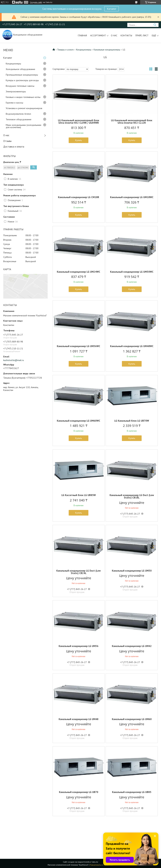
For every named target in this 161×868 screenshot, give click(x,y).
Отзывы (7, 141)
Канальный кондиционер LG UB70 (79, 792)
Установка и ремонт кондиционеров (24, 108)
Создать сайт (36, 2)
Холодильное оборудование (20, 69)
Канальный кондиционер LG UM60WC (79, 421)
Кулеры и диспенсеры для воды (22, 80)
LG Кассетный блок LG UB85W (79, 495)
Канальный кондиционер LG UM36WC (79, 346)
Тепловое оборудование (19, 119)
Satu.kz (95, 862)
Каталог (112, 9)
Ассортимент (98, 35)
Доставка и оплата (14, 147)
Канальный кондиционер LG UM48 (79, 719)
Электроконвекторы (16, 91)
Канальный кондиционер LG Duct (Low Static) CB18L (132, 496)
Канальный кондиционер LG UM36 (79, 646)
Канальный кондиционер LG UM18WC (132, 197)
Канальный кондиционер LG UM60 (132, 719)
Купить (79, 140)
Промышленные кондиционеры (22, 75)
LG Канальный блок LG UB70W (132, 421)
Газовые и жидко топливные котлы (23, 97)
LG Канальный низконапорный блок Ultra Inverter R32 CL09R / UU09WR (79, 122)
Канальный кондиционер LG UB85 (132, 792)
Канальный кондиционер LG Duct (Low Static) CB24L (79, 572)
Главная (82, 35)
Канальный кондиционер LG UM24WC (79, 272)
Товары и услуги (65, 50)
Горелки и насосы (14, 103)
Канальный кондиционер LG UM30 (132, 571)
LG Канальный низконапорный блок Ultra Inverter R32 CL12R (132, 122)
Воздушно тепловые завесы (20, 86)
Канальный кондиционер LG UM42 (132, 646)
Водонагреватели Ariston (18, 114)
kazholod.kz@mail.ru (14, 360)
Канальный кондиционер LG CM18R (79, 197)
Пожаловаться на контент (102, 865)
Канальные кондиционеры (107, 50)
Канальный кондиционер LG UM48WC (132, 346)
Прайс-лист (142, 35)
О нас (114, 35)
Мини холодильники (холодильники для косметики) (23, 126)
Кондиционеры (13, 64)
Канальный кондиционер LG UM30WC (132, 272)
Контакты (126, 35)
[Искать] (155, 25)
